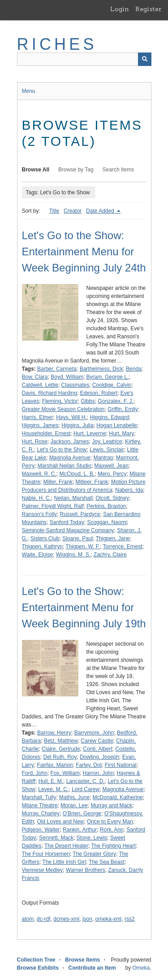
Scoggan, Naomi (107, 522)
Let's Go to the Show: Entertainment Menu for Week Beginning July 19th (84, 607)
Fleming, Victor (60, 401)
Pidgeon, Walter (41, 830)
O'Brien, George (82, 814)
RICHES (57, 44)
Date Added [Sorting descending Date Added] (101, 211)
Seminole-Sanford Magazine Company (68, 530)
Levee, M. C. (53, 789)
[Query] (84, 59)
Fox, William (65, 773)
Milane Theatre (40, 805)
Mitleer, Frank (92, 482)
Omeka (141, 968)
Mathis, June (74, 797)
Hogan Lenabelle (117, 425)
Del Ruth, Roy (60, 757)
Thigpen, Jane (113, 538)
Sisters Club (45, 538)
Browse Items (82, 960)
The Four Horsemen (46, 854)
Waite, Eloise (38, 555)
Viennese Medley (43, 870)
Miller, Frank (58, 482)
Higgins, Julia (77, 425)
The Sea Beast (106, 862)
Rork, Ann (112, 830)
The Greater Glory (94, 854)
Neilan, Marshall (73, 498)
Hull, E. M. (51, 781)
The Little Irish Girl (64, 862)
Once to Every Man (110, 822)
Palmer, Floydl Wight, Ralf (53, 506)
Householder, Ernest (46, 433)
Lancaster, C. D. (86, 781)
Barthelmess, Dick (101, 369)
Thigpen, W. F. (83, 547)
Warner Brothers (86, 870)
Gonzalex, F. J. (115, 401)
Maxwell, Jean (112, 466)
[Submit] (145, 59)
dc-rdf (44, 919)
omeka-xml (109, 919)
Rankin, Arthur (80, 830)
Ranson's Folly (39, 514)
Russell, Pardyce (80, 514)
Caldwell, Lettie (40, 385)
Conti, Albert (97, 749)
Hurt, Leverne (90, 433)
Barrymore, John (94, 733)
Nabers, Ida (129, 490)
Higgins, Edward (110, 417)
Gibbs (88, 401)
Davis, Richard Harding (50, 393)
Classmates (75, 385)
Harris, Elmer (38, 417)
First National (121, 765)
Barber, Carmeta (57, 369)
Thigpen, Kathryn (42, 547)
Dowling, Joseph (99, 757)
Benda (134, 369)
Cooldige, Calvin (112, 385)
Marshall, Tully (39, 797)
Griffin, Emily (123, 409)
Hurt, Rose (35, 442)
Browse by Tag (76, 170)
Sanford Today (67, 522)
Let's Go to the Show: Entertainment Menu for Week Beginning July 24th (84, 252)
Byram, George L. (108, 377)
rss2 (130, 919)
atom (28, 919)
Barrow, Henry (54, 733)
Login (120, 9)
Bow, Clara (35, 377)
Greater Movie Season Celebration (63, 409)
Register (149, 9)
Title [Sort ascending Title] (54, 211)
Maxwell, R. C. (39, 474)
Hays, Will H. (71, 417)
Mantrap (103, 458)
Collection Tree (36, 960)
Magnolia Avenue (70, 458)
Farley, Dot (89, 765)
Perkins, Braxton (106, 506)
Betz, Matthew (61, 741)
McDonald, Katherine (118, 797)
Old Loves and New (61, 822)
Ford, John (35, 773)
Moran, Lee (74, 805)
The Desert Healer (66, 846)
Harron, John (98, 773)
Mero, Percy (112, 474)
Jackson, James (70, 442)
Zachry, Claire (110, 555)
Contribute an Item (92, 968)
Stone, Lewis (92, 838)
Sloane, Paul (78, 538)
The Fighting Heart (113, 846)
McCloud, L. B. (77, 474)
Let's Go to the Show (62, 450)
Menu (29, 91)
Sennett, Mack (56, 838)
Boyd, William (67, 377)
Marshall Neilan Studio (65, 466)
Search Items (118, 170)
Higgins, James (40, 425)
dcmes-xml (66, 919)
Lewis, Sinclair (107, 450)
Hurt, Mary (121, 433)
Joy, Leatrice (107, 442)
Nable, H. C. (37, 498)
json (87, 919)
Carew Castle (97, 741)
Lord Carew (86, 789)
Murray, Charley (41, 814)
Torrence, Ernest (123, 547)
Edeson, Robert (99, 393)
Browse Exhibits (38, 968)
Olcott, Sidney (112, 498)
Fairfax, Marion (55, 765)
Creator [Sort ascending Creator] (73, 211)
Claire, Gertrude (61, 749)
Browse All (36, 170)
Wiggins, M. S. (73, 555)
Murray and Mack (111, 805)
